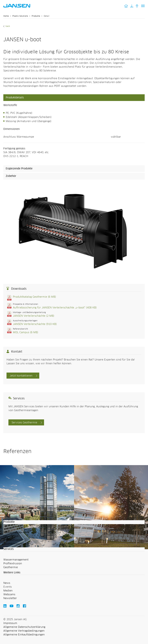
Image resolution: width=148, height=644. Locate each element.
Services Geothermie (24, 423)
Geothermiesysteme (16, 544)
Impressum (10, 623)
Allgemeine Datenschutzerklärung (24, 627)
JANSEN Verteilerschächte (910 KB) (35, 324)
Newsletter (10, 598)
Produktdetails (15, 98)
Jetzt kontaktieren (21, 376)
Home (6, 16)
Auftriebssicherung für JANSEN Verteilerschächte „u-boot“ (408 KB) (55, 308)
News (7, 583)
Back (7, 26)
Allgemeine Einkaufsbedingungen (24, 635)
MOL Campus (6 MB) (26, 332)
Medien (8, 591)
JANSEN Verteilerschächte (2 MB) (34, 316)
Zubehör (11, 176)
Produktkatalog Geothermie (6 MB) (34, 297)
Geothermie (11, 567)
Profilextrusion (13, 540)
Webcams (9, 594)
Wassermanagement (16, 532)
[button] (74, 522)
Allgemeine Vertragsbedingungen (24, 631)
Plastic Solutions (20, 16)
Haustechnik (11, 536)
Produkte (36, 16)
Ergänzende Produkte (19, 169)
